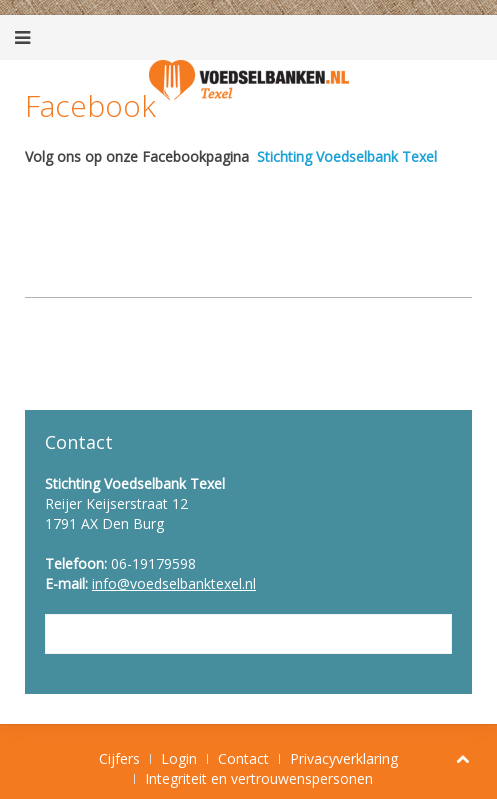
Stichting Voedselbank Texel (347, 156)
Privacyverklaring (344, 758)
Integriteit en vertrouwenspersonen (259, 778)
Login (179, 758)
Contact (243, 758)
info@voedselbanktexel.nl (174, 583)
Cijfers (119, 758)
